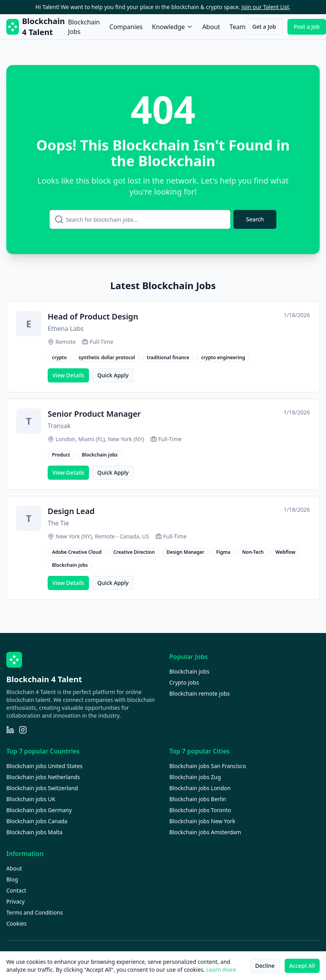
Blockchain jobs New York (202, 821)
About (211, 27)
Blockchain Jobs (84, 27)
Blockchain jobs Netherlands (43, 777)
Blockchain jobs (189, 671)
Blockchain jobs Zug (195, 777)
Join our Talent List (266, 7)
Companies (126, 27)
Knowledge (172, 27)
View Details (68, 375)
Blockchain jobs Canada (37, 821)
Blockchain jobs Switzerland (42, 788)
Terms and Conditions (34, 912)
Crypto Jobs (184, 682)
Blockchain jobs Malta (34, 832)
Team (238, 27)
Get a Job (264, 27)
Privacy (16, 901)
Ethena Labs (66, 329)
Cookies (16, 923)
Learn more (221, 970)
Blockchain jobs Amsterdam (205, 832)
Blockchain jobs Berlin (198, 799)
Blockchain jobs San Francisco (208, 766)
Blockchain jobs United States (44, 766)
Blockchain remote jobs (199, 693)
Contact (16, 890)
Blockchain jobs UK (31, 799)
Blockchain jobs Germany (39, 810)
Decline (265, 966)
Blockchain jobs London (200, 788)
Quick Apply (113, 375)
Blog (12, 879)
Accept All (302, 966)
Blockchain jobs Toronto (200, 810)
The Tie (58, 523)
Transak (59, 426)
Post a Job (307, 27)
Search (255, 219)
